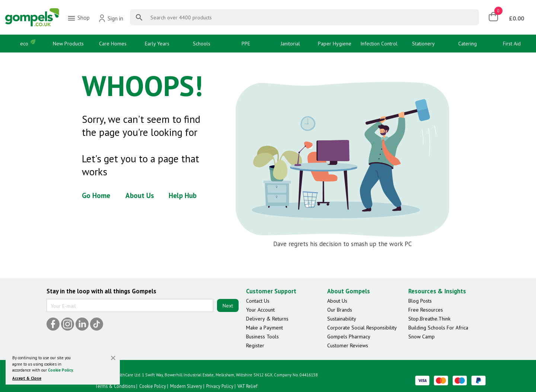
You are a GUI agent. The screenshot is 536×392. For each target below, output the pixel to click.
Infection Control (379, 44)
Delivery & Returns (267, 319)
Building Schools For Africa (438, 328)
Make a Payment (264, 328)
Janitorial (290, 44)
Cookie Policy (60, 370)
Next (228, 306)
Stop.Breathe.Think (429, 319)
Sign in (111, 18)
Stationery (423, 44)
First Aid (512, 44)
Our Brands (340, 310)
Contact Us (258, 301)
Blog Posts (420, 301)
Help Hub (183, 195)
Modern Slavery (186, 386)
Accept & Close (27, 378)
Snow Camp (422, 337)
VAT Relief (248, 386)
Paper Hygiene (335, 44)
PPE (246, 44)
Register (255, 345)
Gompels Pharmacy (349, 337)
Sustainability (342, 319)
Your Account (260, 310)
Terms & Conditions (115, 386)
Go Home (96, 195)
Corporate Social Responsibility (362, 328)
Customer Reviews (348, 345)
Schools (202, 44)
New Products (68, 44)
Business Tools (262, 337)
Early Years (157, 44)
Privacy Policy (220, 386)
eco (24, 44)
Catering (468, 44)
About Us (140, 195)
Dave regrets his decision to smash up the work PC (342, 244)
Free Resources (426, 310)
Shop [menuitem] (78, 18)
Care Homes (113, 44)
